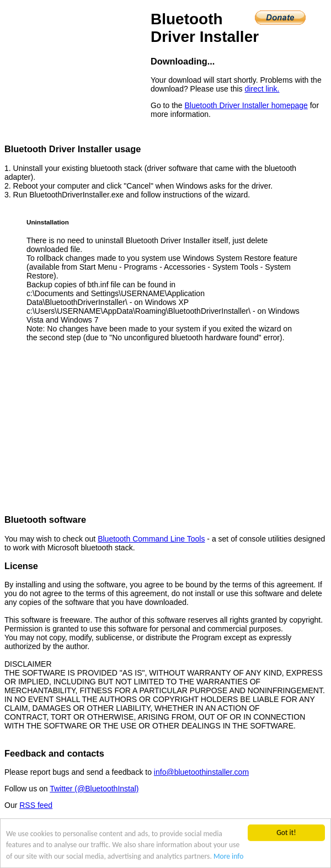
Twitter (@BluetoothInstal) (94, 789)
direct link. (262, 89)
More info (228, 856)
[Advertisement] (165, 428)
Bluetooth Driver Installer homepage (246, 105)
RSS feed (36, 805)
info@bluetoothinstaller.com (201, 772)
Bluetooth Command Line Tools (151, 539)
